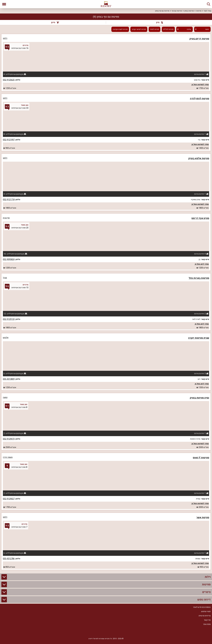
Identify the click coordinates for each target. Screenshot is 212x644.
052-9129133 (9, 319)
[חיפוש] (209, 4)
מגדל (5, 278)
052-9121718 (9, 200)
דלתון (5, 38)
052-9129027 (9, 499)
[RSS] (106, 632)
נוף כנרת (6, 218)
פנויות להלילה (168, 29)
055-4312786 (9, 559)
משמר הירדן (8, 457)
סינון (55, 22)
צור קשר (207, 620)
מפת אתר (207, 624)
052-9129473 (9, 439)
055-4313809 (9, 379)
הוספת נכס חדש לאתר (202, 607)
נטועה (5, 397)
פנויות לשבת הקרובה (120, 29)
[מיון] (158, 22)
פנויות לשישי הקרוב (139, 29)
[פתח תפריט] (4, 4)
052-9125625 (9, 80)
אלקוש (6, 338)
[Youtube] (98, 632)
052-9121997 (9, 140)
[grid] (106, 302)
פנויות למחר (155, 29)
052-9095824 (9, 259)
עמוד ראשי (208, 11)
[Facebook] (114, 632)
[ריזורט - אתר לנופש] (106, 4)
